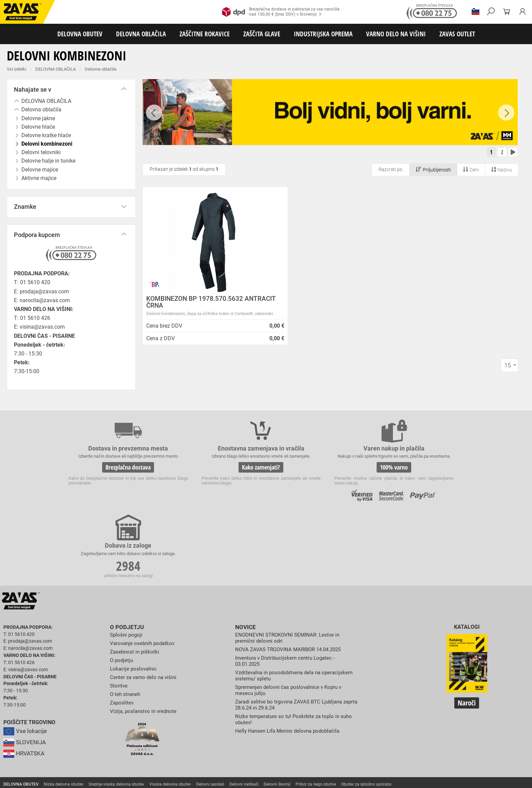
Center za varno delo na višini (145, 609)
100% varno (316, 472)
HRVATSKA (25, 686)
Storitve (119, 617)
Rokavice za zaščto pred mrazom (490, 732)
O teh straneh (126, 626)
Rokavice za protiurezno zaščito (222, 732)
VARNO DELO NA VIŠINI (396, 34)
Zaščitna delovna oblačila (161, 725)
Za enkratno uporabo (355, 725)
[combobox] (510, 372)
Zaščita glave (156, 747)
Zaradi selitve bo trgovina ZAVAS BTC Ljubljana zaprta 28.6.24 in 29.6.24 (292, 636)
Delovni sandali (210, 717)
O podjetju (126, 559)
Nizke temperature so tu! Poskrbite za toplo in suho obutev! (296, 650)
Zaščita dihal (97, 747)
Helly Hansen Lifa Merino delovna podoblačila (290, 662)
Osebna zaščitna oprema (75, 762)
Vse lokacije (26, 664)
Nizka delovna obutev (64, 717)
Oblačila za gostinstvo (273, 725)
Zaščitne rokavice (308, 732)
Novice (245, 559)
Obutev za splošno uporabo (366, 717)
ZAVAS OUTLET (457, 34)
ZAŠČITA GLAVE (262, 34)
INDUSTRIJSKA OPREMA (323, 34)
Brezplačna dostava (113, 472)
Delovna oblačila (101, 69)
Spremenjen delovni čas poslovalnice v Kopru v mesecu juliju (291, 621)
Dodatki (196, 725)
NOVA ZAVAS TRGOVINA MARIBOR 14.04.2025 (291, 581)
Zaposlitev (122, 634)
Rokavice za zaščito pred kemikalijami (329, 739)
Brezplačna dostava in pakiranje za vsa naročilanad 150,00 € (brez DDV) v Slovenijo (281, 12)
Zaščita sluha (126, 747)
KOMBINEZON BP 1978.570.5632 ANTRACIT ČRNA (195, 304)
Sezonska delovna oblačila (108, 725)
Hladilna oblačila (315, 725)
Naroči (467, 635)
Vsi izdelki (16, 69)
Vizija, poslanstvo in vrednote (145, 642)
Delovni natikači (244, 717)
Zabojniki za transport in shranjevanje (89, 754)
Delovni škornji (277, 717)
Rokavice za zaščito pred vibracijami (37, 739)
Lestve (109, 762)
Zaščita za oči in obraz (59, 747)
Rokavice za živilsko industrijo (261, 739)
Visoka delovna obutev (170, 717)
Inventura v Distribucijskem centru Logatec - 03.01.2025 (287, 593)
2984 (418, 473)
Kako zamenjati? (214, 472)
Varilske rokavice (439, 732)
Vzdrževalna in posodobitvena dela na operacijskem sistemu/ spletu (281, 607)
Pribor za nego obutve (316, 717)
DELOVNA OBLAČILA (141, 34)
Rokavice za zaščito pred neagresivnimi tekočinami (182, 739)
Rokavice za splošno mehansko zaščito (84, 732)
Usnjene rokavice (271, 732)
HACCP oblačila (394, 725)
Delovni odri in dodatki (140, 762)
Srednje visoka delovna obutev (116, 717)
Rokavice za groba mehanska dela (156, 732)
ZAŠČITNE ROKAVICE (205, 34)
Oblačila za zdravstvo (228, 725)
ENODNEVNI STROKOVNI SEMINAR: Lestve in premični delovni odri (290, 570)
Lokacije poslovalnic (134, 600)
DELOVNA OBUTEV (80, 34)
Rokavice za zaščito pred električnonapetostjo (410, 739)
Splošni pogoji (127, 567)
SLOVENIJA (25, 675)
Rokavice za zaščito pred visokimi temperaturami (374, 732)
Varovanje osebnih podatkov (144, 576)
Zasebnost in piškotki (136, 584)
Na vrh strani (508, 778)
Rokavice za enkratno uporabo (103, 739)
